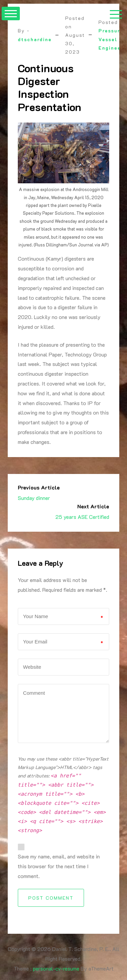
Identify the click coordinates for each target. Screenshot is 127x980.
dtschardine (35, 39)
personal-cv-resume (56, 968)
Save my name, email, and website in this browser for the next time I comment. (59, 866)
